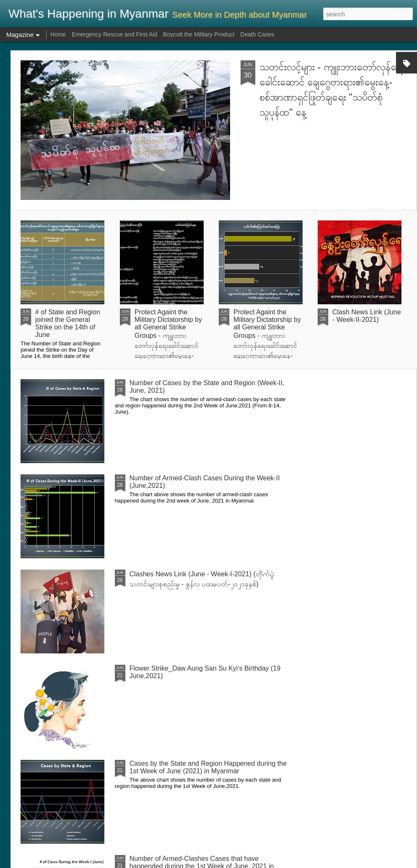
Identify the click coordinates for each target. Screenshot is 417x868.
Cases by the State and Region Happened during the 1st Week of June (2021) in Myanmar (208, 767)
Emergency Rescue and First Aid (114, 34)
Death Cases (257, 34)
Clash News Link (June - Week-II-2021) (367, 316)
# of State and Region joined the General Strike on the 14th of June (68, 323)
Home (58, 34)
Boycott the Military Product (199, 34)
